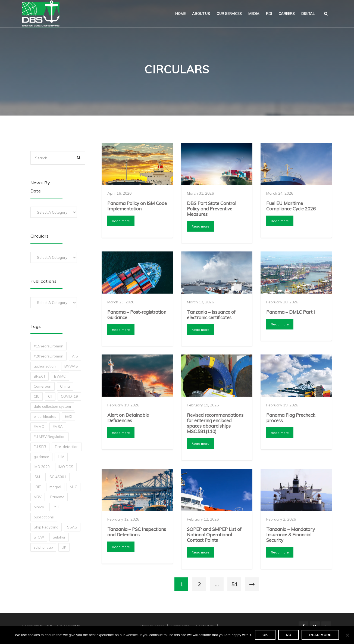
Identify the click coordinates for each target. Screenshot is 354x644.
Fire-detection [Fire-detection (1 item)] (67, 447)
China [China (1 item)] (65, 386)
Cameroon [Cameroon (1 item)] (43, 386)
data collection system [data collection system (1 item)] (52, 406)
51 (234, 584)
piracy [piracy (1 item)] (39, 507)
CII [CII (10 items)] (50, 396)
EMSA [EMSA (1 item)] (58, 427)
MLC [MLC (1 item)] (73, 487)
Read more (121, 221)
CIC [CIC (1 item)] (37, 396)
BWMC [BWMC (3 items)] (60, 376)
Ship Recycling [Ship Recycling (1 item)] (46, 527)
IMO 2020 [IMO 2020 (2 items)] (42, 467)
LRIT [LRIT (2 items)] (37, 487)
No (289, 635)
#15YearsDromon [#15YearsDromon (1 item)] (48, 346)
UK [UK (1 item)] (64, 547)
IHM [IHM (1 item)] (61, 457)
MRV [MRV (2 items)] (38, 497)
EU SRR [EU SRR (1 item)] (40, 447)
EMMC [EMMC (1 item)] (39, 427)
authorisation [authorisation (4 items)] (45, 366)
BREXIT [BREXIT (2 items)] (40, 376)
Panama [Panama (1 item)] (57, 497)
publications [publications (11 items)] (44, 517)
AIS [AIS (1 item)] (75, 356)
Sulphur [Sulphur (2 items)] (59, 537)
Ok (265, 635)
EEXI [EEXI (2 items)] (68, 416)
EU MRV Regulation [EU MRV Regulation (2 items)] (50, 437)
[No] (347, 635)
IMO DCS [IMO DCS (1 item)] (66, 467)
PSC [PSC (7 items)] (56, 507)
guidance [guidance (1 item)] (41, 457)
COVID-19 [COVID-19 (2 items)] (69, 396)
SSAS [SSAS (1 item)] (72, 527)
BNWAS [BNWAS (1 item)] (71, 366)
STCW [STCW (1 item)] (39, 537)
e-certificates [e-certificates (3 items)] (45, 416)
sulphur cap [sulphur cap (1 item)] (43, 547)
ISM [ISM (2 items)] (37, 477)
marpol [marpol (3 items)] (55, 487)
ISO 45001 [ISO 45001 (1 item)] (57, 477)
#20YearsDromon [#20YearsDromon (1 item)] (48, 356)
